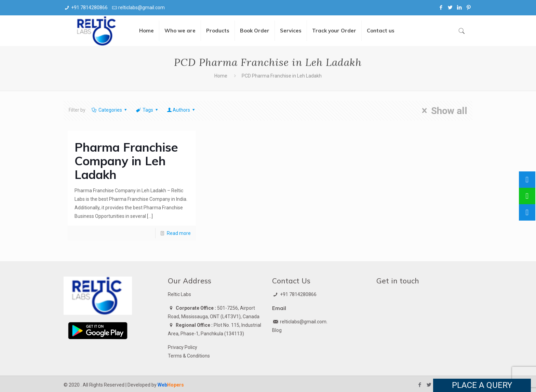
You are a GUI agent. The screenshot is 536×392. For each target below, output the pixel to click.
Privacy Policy (183, 347)
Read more (179, 233)
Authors (182, 110)
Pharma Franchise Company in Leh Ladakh (126, 161)
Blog (277, 330)
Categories (110, 110)
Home (221, 76)
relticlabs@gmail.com (142, 8)
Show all (443, 111)
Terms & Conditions (189, 356)
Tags (147, 110)
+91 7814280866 (89, 8)
